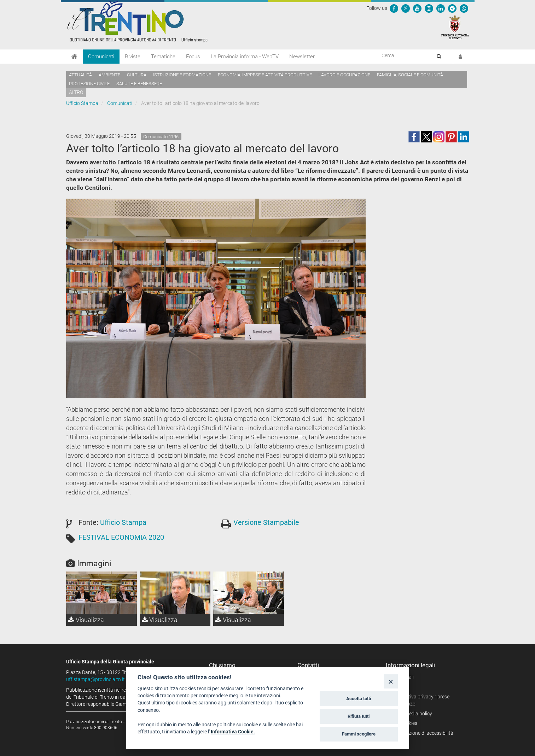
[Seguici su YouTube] (417, 8)
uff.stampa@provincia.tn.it (95, 679)
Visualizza (86, 620)
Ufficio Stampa (82, 103)
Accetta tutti (359, 699)
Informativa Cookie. (233, 732)
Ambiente (109, 75)
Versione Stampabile (266, 522)
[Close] (391, 681)
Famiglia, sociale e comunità (410, 75)
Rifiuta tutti (359, 716)
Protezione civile (89, 84)
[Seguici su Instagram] (429, 8)
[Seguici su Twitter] (406, 8)
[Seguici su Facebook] (394, 8)
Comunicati (101, 57)
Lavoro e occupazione (344, 75)
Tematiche (163, 57)
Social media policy (411, 714)
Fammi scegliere (359, 734)
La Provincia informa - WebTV (245, 57)
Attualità (80, 75)
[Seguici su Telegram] (452, 8)
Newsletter (302, 57)
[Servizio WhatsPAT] (464, 8)
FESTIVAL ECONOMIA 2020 (121, 537)
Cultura (137, 75)
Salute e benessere (139, 84)
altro (76, 92)
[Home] (74, 57)
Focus (193, 57)
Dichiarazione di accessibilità (422, 733)
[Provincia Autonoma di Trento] (455, 27)
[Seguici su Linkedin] (441, 8)
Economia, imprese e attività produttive (265, 75)
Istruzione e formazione (182, 75)
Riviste (133, 57)
